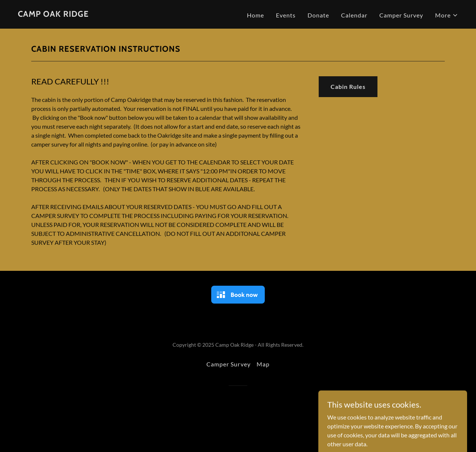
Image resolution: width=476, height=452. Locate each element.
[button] (447, 15)
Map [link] (263, 364)
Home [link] (255, 15)
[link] (53, 14)
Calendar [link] (354, 15)
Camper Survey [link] (401, 15)
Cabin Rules (348, 86)
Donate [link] (318, 15)
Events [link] (286, 15)
